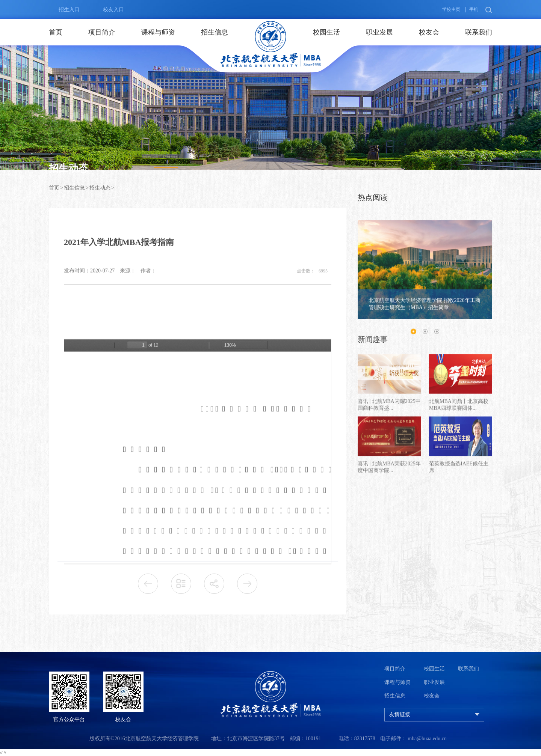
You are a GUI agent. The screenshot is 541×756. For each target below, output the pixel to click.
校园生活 (326, 32)
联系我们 (479, 32)
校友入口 (109, 10)
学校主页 (451, 9)
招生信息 (215, 32)
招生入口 (64, 10)
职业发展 (379, 32)
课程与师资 (158, 32)
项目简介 (102, 32)
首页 (56, 32)
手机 (474, 9)
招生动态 (100, 188)
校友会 (429, 32)
